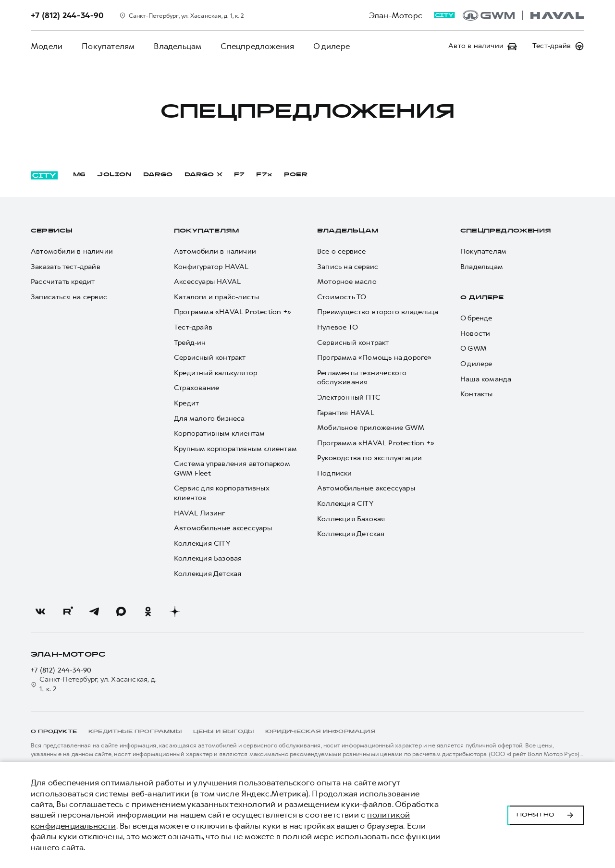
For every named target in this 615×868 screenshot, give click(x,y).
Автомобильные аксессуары (223, 528)
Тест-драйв (193, 327)
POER (296, 175)
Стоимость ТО (342, 297)
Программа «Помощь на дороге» (375, 358)
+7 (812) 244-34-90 (61, 670)
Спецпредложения (257, 46)
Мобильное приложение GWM (371, 428)
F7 (239, 175)
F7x (264, 175)
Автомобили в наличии (72, 251)
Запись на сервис (348, 267)
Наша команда (486, 379)
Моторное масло (347, 282)
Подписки (335, 473)
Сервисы (52, 231)
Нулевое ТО (338, 327)
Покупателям (108, 46)
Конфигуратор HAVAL (211, 267)
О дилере (332, 46)
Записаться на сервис (69, 297)
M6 (79, 175)
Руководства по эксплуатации (369, 458)
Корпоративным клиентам (219, 434)
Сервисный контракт (210, 358)
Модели (47, 46)
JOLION (114, 175)
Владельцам (178, 46)
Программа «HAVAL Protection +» (233, 312)
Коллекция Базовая (208, 558)
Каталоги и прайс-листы (216, 297)
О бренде (476, 318)
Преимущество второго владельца (378, 312)
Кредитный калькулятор (215, 373)
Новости (475, 334)
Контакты (477, 394)
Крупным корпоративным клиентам (235, 449)
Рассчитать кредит (63, 282)
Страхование (197, 388)
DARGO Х (203, 175)
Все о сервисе (342, 251)
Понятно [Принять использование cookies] (546, 815)
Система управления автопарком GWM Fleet (232, 469)
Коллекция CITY (202, 544)
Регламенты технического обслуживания (362, 378)
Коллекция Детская (208, 574)
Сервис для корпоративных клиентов (221, 493)
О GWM (474, 348)
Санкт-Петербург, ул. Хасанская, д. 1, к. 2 (94, 684)
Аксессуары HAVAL (207, 282)
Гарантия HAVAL (346, 413)
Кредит (186, 403)
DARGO (158, 175)
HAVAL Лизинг (199, 513)
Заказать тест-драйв (66, 267)
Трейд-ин (190, 343)
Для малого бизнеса (209, 419)
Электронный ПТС (349, 397)
